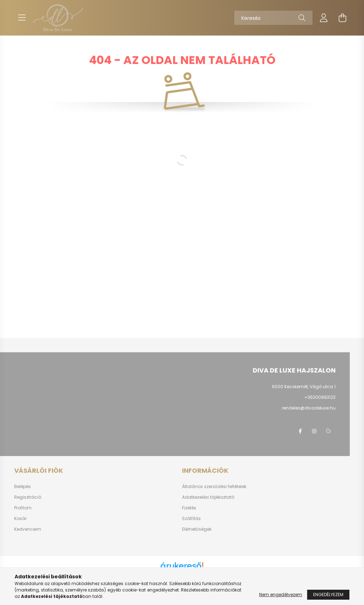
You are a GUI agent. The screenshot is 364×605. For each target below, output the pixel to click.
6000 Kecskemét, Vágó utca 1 (304, 387)
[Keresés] (273, 18)
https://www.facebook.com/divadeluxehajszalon (300, 431)
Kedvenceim (28, 529)
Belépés (23, 487)
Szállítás (191, 519)
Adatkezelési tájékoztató (208, 497)
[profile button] (324, 18)
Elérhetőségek (197, 529)
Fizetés (189, 508)
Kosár (20, 519)
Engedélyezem (328, 595)
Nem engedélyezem (281, 595)
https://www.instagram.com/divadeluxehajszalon (314, 431)
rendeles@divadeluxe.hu (309, 408)
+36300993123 (320, 397)
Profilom (23, 508)
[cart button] (342, 18)
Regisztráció (28, 497)
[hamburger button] (22, 18)
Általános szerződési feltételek (214, 487)
